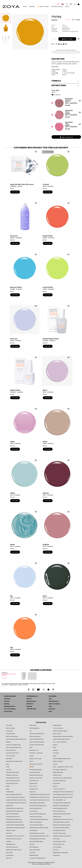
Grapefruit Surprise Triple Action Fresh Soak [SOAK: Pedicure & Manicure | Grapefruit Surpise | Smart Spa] (16, 800)
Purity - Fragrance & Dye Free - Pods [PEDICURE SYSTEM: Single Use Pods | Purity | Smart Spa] (63, 767)
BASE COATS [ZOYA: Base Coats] (33, 725)
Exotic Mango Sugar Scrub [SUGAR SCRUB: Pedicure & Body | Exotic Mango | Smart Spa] (60, 808)
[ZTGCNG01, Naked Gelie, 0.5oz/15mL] (25, 374)
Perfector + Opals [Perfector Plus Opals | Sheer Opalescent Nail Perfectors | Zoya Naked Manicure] (11, 830)
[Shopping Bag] (79, 4)
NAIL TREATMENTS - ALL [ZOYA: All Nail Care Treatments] (59, 800)
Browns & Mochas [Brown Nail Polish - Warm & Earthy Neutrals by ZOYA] (58, 761)
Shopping (29, 706)
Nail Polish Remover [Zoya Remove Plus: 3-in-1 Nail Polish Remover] (59, 844)
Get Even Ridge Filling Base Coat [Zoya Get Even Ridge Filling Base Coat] (62, 759)
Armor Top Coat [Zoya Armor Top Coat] (10, 756)
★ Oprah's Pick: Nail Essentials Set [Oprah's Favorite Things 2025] (39, 819)
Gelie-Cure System (54, 704)
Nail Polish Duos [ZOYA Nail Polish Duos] (11, 734)
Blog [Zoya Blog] (67, 7)
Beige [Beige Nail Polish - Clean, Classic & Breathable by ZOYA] (8, 789)
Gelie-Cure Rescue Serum (13, 781)
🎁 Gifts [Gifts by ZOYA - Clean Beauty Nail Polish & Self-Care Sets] (32, 767)
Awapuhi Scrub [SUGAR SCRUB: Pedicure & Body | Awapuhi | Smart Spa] (57, 817)
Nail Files (32, 844)
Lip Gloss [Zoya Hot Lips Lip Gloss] (55, 750)
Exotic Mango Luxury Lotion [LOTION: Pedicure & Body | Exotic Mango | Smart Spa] (37, 833)
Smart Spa (52, 709)
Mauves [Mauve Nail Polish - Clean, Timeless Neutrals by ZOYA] (55, 786)
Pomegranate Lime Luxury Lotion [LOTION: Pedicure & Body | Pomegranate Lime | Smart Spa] (15, 836)
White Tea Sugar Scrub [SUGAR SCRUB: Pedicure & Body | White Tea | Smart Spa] (59, 811)
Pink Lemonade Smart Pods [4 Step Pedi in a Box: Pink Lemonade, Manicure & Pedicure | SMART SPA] (37, 742)
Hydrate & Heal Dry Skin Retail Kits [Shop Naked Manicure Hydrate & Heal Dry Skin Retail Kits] (62, 778)
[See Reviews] (73, 20)
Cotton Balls (56, 839)
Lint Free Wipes (57, 847)
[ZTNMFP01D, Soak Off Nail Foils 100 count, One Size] (25, 169)
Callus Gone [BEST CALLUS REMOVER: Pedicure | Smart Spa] (56, 855)
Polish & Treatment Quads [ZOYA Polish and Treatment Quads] (60, 731)
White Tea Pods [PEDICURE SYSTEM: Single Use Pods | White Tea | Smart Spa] (57, 775)
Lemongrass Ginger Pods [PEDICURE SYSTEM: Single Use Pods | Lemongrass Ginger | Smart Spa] (60, 770)
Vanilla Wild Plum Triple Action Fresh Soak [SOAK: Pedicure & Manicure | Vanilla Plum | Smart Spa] (40, 794)
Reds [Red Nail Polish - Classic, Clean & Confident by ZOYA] (54, 748)
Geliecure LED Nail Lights (36, 841)
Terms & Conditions (10, 709)
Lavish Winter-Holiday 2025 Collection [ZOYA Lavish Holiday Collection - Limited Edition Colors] (16, 739)
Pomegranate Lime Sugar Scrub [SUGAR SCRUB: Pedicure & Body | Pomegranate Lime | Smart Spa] (15, 808)
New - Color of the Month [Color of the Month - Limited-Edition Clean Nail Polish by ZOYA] (60, 742)
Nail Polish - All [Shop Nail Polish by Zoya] (34, 750)
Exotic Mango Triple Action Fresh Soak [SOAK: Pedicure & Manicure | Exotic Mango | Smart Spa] (63, 794)
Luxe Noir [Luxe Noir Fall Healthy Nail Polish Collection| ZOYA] (9, 770)
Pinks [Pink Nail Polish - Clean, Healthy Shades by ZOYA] (31, 748)
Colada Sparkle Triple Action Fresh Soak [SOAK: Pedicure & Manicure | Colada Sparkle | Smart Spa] (16, 803)
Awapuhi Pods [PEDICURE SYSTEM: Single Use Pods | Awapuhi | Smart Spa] (33, 783)
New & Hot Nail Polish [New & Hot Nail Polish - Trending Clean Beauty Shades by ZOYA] (12, 736)
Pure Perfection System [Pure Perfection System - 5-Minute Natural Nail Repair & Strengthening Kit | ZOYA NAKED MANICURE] (59, 830)
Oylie (50, 711)
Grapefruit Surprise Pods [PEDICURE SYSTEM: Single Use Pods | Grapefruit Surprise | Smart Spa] (36, 775)
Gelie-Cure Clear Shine (36, 822)
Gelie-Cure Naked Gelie (12, 814)
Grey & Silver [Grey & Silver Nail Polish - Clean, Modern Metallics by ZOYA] (57, 783)
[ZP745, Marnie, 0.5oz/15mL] (57, 477)
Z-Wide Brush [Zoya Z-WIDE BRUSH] (10, 855)
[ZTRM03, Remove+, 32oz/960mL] (25, 220)
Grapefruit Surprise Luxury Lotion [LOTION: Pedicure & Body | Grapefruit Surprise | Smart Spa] (62, 836)
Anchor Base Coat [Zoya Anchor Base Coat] (11, 750)
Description (58, 59)
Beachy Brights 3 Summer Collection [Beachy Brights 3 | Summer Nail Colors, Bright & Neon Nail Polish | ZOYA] (63, 736)
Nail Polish (55, 67)
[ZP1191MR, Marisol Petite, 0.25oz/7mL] (25, 271)
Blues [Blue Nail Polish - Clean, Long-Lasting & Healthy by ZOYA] (54, 756)
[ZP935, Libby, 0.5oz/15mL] (25, 426)
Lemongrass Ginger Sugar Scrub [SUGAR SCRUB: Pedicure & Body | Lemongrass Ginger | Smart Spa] (62, 803)
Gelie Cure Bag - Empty (59, 841)
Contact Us (7, 699)
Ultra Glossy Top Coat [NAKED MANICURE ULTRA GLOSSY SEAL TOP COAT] (12, 847)
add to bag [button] (65, 39)
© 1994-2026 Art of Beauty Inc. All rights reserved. (41, 863)
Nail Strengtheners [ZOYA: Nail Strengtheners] (35, 728)
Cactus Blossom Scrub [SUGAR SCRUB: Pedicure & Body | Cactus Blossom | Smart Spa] (36, 817)
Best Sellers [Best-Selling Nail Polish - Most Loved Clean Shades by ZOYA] (9, 759)
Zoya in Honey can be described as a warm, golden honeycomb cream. (65, 63)
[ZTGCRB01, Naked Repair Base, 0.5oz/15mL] (57, 323)
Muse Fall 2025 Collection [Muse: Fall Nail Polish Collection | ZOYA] (37, 739)
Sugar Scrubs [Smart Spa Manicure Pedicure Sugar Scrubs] (10, 806)
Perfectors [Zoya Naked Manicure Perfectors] (9, 841)
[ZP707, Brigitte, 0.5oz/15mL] (57, 529)
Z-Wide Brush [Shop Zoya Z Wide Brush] (10, 792)
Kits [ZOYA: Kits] (31, 731)
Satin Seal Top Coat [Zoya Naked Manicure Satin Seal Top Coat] (35, 850)
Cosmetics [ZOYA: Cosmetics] (32, 853)
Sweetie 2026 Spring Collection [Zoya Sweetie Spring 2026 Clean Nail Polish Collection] (61, 739)
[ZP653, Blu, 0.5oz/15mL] (25, 580)
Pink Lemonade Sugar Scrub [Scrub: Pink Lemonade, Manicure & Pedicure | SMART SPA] (14, 748)
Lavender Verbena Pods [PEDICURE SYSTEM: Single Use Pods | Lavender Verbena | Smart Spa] (59, 781)
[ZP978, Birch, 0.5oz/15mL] (57, 374)
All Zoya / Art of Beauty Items (38, 858)
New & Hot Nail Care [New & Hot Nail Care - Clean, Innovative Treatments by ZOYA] (35, 736)
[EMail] (64, 44)
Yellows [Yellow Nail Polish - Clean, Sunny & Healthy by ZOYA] (55, 764)
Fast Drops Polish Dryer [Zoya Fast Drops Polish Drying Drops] (12, 753)
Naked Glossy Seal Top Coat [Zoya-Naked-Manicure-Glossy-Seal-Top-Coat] (14, 850)
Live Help (7, 701)
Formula (65, 81)
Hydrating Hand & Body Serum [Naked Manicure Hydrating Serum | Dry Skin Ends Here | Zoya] (14, 822)
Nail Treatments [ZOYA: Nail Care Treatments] (34, 847)
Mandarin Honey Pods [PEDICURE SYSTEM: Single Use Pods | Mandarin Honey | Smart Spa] (12, 775)
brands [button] (32, 7)
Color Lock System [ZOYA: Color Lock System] (58, 728)
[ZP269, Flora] (66, 127)
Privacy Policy (8, 711)
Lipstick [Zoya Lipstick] (55, 745)
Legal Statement (31, 701)
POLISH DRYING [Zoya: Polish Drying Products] (57, 725)
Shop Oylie (32, 792)
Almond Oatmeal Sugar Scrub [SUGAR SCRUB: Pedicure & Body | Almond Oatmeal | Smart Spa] (38, 814)
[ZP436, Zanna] (66, 115)
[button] (11, 7)
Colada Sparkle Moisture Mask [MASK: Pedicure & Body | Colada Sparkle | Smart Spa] (61, 822)
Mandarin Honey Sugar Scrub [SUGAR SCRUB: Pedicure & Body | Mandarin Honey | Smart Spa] (61, 806)
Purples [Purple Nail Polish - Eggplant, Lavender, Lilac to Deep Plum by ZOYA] (32, 756)
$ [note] (67, 105)
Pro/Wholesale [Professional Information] (57, 7)
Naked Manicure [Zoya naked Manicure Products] (34, 855)
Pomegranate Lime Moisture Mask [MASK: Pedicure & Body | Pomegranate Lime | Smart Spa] (15, 828)
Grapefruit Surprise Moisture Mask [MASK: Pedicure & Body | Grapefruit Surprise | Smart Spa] (39, 828)
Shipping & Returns (10, 706)
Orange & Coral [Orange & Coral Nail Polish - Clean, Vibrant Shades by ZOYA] (34, 789)
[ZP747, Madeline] (66, 103)
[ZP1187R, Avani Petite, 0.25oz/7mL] (57, 271)
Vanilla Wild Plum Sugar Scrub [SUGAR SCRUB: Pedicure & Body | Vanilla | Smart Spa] (38, 806)
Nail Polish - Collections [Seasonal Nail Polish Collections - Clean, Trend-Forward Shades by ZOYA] (36, 753)
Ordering (7, 704)
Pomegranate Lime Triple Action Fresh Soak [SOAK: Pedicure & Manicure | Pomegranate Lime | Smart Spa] (40, 797)
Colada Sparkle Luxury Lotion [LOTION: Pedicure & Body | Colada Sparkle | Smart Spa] (38, 839)
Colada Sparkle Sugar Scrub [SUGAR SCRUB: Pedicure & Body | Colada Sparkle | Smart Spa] (37, 803)
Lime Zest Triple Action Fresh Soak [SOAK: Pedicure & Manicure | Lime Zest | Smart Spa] (15, 797)
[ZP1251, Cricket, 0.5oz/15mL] (57, 169)
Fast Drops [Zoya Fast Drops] (56, 753)
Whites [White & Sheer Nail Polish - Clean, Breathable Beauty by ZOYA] (8, 786)
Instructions (65, 85)
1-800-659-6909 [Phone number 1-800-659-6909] (31, 709)
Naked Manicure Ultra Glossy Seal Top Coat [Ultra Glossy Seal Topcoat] (63, 819)
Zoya (50, 699)
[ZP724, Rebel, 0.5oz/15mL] (25, 529)
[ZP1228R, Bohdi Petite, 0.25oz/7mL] (57, 220)
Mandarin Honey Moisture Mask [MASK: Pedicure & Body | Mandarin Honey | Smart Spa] (62, 825)
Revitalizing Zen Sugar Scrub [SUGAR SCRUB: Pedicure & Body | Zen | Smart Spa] (14, 819)
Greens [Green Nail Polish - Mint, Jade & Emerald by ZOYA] (31, 761)
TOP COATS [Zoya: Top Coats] (9, 725)
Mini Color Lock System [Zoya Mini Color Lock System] (36, 764)
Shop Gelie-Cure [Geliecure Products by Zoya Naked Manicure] (34, 781)
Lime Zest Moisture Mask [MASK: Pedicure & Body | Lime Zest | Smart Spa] (36, 825)
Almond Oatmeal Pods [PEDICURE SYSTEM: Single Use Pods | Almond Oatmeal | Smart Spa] (36, 770)
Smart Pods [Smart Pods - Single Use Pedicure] (9, 853)
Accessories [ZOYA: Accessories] (9, 731)
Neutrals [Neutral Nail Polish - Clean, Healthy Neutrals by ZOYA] (8, 742)
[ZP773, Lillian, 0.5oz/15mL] (25, 477)
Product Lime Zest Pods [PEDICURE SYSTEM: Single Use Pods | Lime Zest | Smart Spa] (36, 778)
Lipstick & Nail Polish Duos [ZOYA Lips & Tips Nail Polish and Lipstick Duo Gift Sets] (37, 734)
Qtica (50, 706)
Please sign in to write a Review (9, 675)
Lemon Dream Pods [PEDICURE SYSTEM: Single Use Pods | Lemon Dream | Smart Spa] (35, 772)
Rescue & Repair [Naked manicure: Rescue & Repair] (10, 728)
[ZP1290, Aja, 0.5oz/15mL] (25, 632)
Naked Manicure (54, 701)
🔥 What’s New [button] (43, 7)
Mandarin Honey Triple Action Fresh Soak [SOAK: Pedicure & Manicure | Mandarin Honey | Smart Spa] (63, 797)
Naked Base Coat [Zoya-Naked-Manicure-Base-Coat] (11, 844)
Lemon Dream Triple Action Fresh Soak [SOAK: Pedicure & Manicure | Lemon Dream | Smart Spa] (40, 800)
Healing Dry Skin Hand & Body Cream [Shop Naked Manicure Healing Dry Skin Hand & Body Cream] (63, 792)
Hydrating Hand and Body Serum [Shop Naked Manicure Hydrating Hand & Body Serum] (62, 814)
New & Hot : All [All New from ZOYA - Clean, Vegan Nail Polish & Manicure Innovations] (57, 734)
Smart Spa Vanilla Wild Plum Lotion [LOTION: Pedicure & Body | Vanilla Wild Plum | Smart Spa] (39, 836)
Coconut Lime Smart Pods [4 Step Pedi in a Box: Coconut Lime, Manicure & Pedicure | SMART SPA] (37, 745)
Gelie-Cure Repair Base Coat (14, 794)
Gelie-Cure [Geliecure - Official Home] (9, 858)
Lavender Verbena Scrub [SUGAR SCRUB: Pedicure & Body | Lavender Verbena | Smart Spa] (13, 817)
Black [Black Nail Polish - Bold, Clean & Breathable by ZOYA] (8, 764)
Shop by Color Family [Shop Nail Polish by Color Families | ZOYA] (35, 759)
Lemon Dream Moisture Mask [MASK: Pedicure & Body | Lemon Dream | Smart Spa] (61, 828)
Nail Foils (56, 850)
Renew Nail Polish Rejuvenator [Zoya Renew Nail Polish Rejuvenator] (14, 761)
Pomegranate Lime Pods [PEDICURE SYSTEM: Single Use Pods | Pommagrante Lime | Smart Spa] (13, 778)
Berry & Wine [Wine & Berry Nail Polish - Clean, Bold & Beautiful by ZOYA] (33, 786)
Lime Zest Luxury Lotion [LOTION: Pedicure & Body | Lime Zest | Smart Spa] (59, 833)
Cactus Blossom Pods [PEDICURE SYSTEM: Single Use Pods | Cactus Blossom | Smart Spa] (12, 783)
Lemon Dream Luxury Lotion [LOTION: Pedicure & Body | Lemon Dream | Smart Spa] (14, 839)
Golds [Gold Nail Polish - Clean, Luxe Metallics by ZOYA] (8, 767)
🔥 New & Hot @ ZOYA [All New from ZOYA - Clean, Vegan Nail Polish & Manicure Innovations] (59, 789)
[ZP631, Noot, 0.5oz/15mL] (57, 580)
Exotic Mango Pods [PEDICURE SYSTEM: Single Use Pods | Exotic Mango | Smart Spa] (58, 772)
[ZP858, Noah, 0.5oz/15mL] (57, 426)
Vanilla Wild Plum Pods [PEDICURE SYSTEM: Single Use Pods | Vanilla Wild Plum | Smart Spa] (12, 772)
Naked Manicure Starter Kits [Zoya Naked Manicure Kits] (61, 853)
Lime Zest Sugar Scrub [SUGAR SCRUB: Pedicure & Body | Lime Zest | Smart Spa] (36, 808)
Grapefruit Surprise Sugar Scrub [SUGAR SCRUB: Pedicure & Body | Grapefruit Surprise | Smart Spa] (15, 811)
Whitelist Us (30, 704)
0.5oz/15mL (60, 27)
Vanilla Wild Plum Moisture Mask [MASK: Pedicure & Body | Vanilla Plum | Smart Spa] (15, 825)
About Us (29, 699)
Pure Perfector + (34, 830)
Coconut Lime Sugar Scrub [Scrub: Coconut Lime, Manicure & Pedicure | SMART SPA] (13, 745)
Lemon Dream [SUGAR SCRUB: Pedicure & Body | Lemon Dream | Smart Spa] (33, 811)
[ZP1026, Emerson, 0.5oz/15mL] (25, 323)
